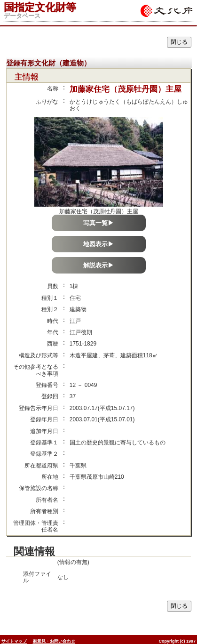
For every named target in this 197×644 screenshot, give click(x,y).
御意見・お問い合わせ (54, 641)
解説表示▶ (98, 265)
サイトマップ (14, 641)
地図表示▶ (98, 244)
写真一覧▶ (98, 223)
